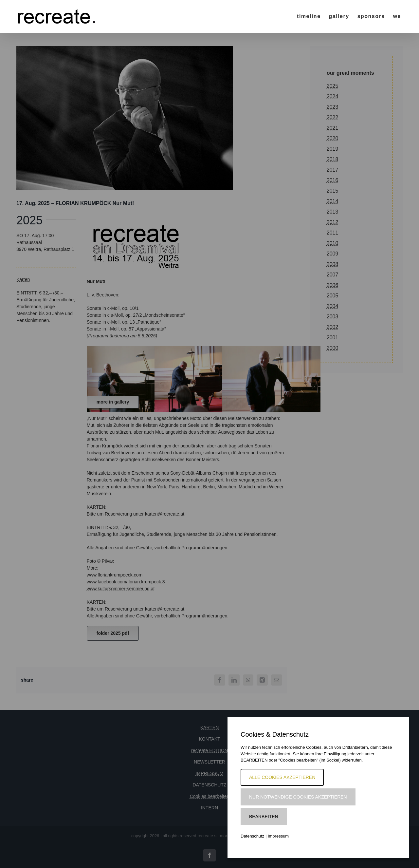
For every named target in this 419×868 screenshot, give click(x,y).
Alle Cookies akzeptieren (282, 777)
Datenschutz (252, 836)
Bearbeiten (264, 817)
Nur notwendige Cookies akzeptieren (298, 797)
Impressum (278, 836)
